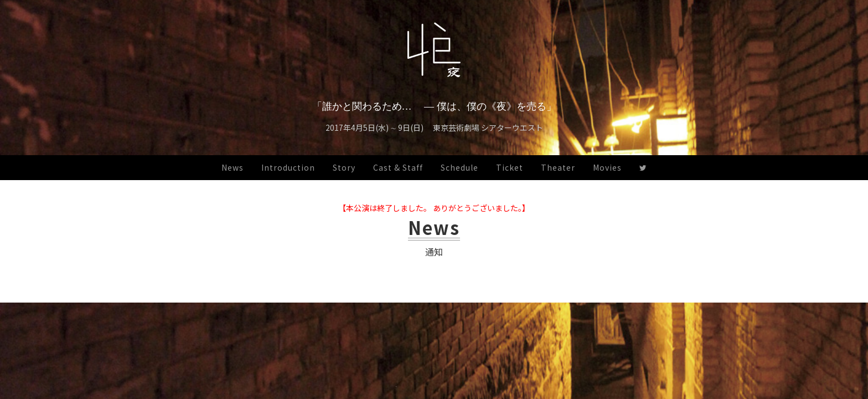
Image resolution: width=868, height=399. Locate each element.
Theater (558, 167)
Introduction (288, 167)
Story (344, 167)
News (232, 167)
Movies (607, 167)
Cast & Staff (398, 167)
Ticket (510, 167)
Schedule (459, 167)
